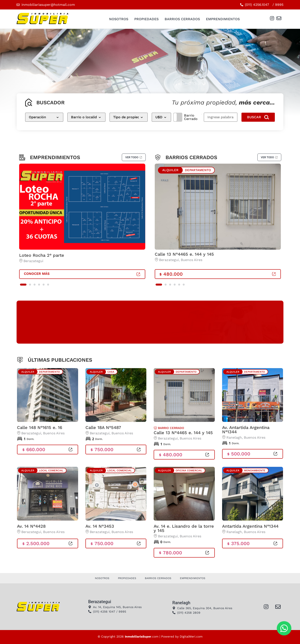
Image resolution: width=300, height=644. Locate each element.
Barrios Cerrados (182, 19)
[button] (23, 285)
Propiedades (146, 19)
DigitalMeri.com (191, 636)
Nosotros (119, 19)
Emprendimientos (223, 19)
